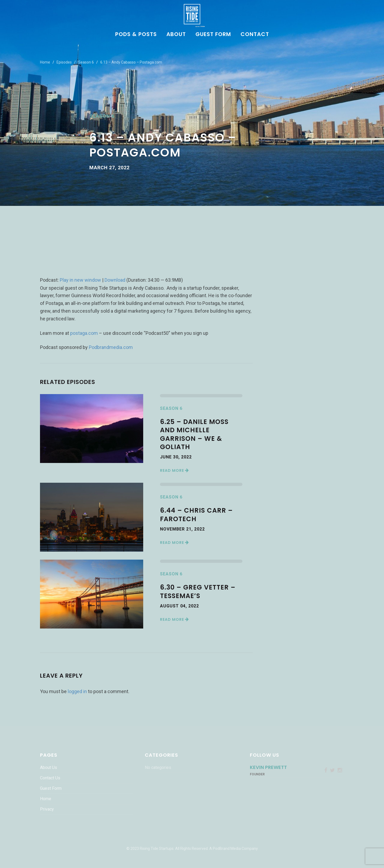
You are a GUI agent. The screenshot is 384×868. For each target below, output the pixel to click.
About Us (49, 767)
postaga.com (84, 333)
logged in (77, 691)
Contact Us (50, 778)
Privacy (47, 809)
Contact (255, 35)
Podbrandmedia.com (111, 347)
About (176, 35)
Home (45, 62)
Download (115, 280)
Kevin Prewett (268, 767)
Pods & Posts (136, 35)
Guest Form (213, 35)
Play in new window (80, 280)
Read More (175, 470)
